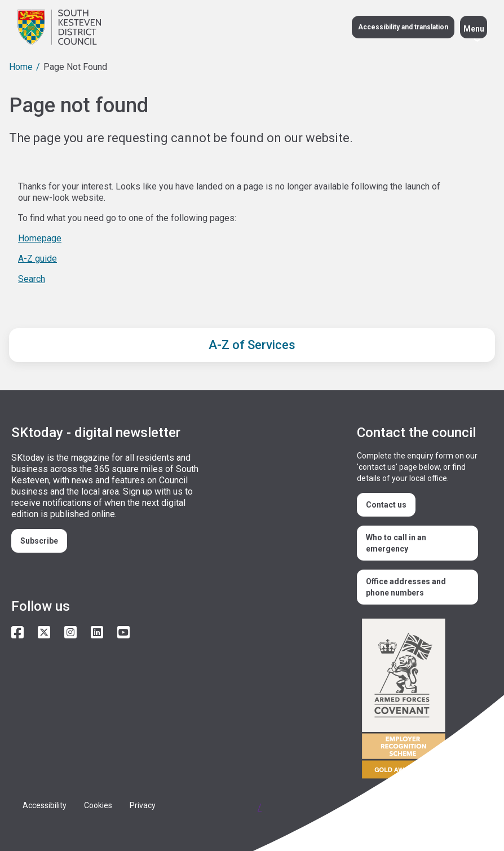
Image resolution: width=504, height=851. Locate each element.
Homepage (40, 238)
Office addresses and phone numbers (406, 587)
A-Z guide (37, 259)
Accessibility (45, 805)
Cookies (98, 805)
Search (32, 279)
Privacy (143, 805)
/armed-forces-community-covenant (420, 700)
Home (21, 67)
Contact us (386, 505)
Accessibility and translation (403, 27)
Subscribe (39, 541)
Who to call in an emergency (396, 543)
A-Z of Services (252, 345)
